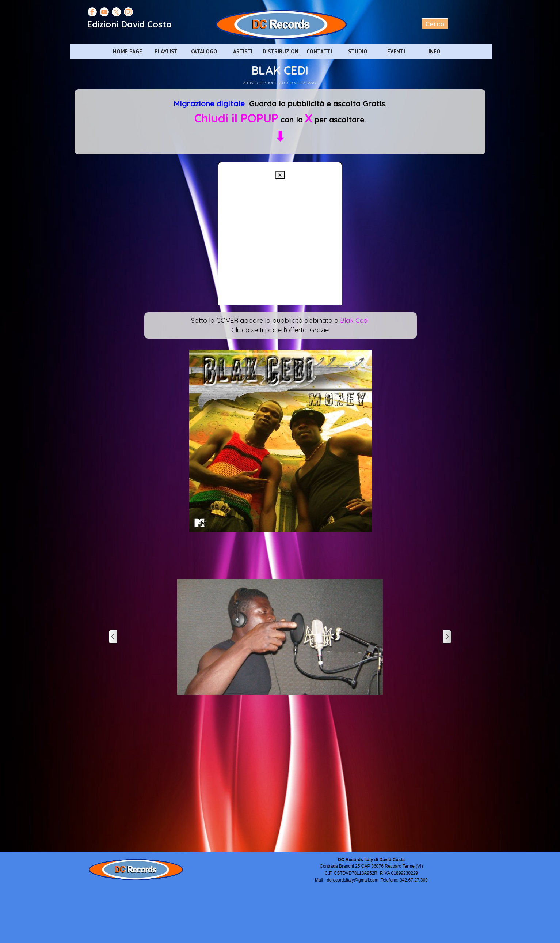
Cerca (435, 24)
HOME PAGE (127, 51)
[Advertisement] (280, 288)
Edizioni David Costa (129, 24)
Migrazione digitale (209, 103)
